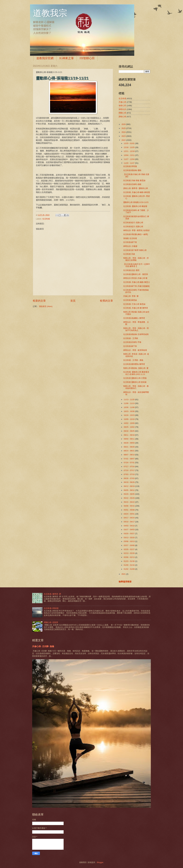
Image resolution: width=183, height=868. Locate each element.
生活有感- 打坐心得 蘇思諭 (134, 304)
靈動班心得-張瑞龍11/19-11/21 (136, 202)
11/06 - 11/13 (129, 403)
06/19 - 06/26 (129, 482)
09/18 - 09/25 (129, 431)
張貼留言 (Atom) (46, 306)
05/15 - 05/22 (129, 502)
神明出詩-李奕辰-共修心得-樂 (135, 278)
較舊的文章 (107, 301)
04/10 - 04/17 (129, 522)
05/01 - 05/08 (129, 510)
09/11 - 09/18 (129, 435)
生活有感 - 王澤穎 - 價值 (133, 360)
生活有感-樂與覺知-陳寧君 (134, 364)
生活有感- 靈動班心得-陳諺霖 (135, 206)
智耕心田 (122, 106)
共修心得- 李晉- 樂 (131, 296)
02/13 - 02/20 (129, 553)
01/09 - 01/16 (129, 565)
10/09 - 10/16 (129, 419)
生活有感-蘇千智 (130, 242)
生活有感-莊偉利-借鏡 (132, 184)
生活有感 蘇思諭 (130, 300)
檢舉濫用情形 (125, 582)
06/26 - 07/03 (129, 478)
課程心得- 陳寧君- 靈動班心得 (136, 188)
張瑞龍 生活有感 (130, 238)
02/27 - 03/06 (129, 545)
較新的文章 (39, 301)
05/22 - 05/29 (129, 498)
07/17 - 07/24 (129, 467)
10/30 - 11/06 (129, 407)
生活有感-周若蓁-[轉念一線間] (136, 234)
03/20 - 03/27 (129, 534)
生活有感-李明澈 (130, 166)
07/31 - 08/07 (129, 459)
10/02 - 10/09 (129, 423)
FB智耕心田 (87, 58)
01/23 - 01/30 (129, 561)
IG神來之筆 (67, 58)
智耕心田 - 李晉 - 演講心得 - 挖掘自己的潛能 (136, 259)
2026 (124, 124)
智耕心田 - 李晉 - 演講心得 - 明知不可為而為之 (136, 329)
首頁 (73, 301)
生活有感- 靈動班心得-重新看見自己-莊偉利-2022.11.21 (136, 373)
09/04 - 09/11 (129, 439)
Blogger (100, 862)
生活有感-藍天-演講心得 (133, 223)
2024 (124, 132)
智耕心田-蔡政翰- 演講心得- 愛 (136, 368)
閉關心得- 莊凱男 (51, 622)
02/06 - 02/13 (129, 557)
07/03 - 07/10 (129, 474)
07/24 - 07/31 (129, 463)
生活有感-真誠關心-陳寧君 (134, 318)
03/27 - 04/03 (129, 530)
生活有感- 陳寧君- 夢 (52, 594)
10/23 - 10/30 (129, 411)
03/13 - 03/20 (129, 538)
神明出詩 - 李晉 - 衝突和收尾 (135, 350)
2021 (124, 574)
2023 (124, 136)
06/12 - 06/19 (129, 486)
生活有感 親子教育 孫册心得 (135, 250)
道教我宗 (50, 13)
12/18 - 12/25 (129, 147)
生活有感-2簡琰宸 (51, 608)
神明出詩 (122, 109)
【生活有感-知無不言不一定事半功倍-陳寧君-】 (137, 265)
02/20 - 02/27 (129, 549)
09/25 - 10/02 (129, 427)
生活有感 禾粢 (129, 254)
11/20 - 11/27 (129, 163)
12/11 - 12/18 (129, 151)
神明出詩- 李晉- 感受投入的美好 (136, 230)
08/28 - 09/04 (129, 443)
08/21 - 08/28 (129, 447)
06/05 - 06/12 (129, 490)
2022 (124, 140)
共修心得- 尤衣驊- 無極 (43, 646)
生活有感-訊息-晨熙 (131, 270)
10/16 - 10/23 (129, 415)
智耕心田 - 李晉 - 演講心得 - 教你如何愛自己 (136, 387)
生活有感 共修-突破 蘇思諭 (134, 180)
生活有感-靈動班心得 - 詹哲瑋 (136, 274)
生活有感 (46, 219)
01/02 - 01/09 (129, 569)
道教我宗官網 (45, 58)
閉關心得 (122, 113)
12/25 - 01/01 (129, 143)
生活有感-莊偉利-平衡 (132, 342)
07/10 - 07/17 (129, 470)
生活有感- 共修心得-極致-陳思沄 (136, 282)
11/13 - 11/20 (129, 399)
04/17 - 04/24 (129, 518)
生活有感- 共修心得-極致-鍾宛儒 (136, 192)
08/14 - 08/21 (129, 451)
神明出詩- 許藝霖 (130, 246)
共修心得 (122, 102)
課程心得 (122, 117)
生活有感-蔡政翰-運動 (132, 170)
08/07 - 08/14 (129, 455)
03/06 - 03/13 (129, 541)
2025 (124, 128)
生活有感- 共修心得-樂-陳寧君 (136, 308)
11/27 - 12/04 (129, 159)
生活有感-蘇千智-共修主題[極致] (136, 286)
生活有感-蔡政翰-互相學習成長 (136, 334)
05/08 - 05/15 (129, 506)
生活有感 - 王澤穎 (131, 338)
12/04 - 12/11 (129, 155)
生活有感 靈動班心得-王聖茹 (135, 378)
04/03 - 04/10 (129, 526)
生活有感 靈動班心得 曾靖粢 (135, 382)
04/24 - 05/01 (129, 514)
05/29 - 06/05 (129, 494)
